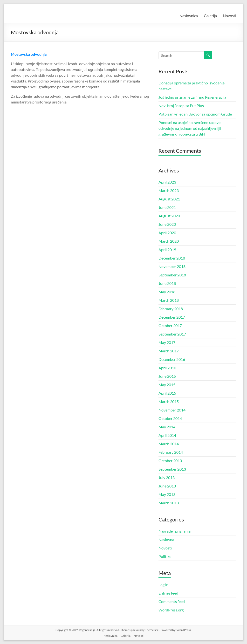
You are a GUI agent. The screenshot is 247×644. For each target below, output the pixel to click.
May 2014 (167, 427)
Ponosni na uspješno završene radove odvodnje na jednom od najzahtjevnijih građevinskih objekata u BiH (190, 128)
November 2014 (172, 410)
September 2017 (172, 334)
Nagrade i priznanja (175, 531)
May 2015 (167, 385)
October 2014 (170, 418)
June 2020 (167, 224)
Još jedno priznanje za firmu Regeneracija (192, 97)
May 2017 (167, 342)
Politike (165, 556)
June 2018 (167, 283)
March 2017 (169, 351)
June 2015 (167, 376)
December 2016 (172, 359)
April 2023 (167, 182)
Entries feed (168, 593)
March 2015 (169, 401)
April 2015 (167, 393)
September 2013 (172, 469)
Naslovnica (189, 16)
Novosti (230, 16)
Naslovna (166, 539)
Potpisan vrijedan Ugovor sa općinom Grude (195, 114)
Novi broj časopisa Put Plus (181, 106)
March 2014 (169, 444)
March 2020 (169, 241)
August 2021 (169, 199)
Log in (163, 585)
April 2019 (167, 250)
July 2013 (167, 477)
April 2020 (167, 233)
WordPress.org (171, 610)
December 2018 (172, 258)
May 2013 (167, 494)
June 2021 (167, 207)
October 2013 (170, 461)
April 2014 (167, 435)
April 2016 (167, 368)
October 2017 (170, 325)
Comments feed (172, 601)
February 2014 (171, 452)
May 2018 (167, 292)
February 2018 (171, 309)
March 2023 (169, 190)
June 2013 (167, 486)
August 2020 (169, 216)
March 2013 (169, 503)
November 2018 (172, 266)
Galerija (210, 16)
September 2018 (172, 275)
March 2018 (169, 300)
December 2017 (172, 317)
